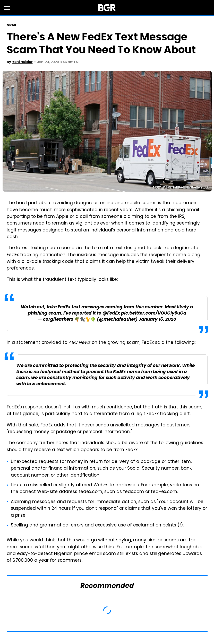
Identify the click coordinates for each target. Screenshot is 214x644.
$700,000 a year (31, 561)
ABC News (79, 343)
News (11, 25)
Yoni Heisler (22, 62)
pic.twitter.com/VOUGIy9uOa (154, 313)
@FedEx (111, 313)
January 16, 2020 (157, 320)
